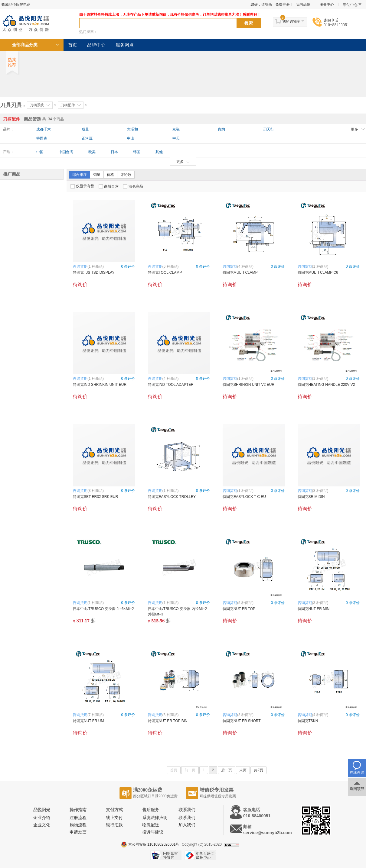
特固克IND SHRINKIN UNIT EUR (100, 385)
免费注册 (283, 5)
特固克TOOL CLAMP (165, 273)
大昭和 (132, 129)
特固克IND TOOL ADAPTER (171, 385)
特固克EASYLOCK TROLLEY (172, 497)
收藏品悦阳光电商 (16, 5)
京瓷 (176, 129)
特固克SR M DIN (311, 497)
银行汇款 (114, 825)
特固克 (42, 138)
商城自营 (109, 186)
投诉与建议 (153, 832)
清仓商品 (133, 186)
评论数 (126, 175)
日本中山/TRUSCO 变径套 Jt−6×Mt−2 (103, 609)
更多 (358, 129)
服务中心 (327, 5)
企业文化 (42, 825)
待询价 (80, 284)
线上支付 (114, 818)
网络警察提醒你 (166, 855)
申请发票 (78, 832)
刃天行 (269, 129)
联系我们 (187, 818)
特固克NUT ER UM (88, 721)
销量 (97, 175)
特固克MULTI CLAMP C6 (318, 273)
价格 (110, 175)
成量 (85, 129)
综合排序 (80, 175)
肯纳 (221, 129)
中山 (131, 138)
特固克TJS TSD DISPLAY (94, 273)
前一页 (190, 770)
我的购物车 (291, 21)
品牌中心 (96, 45)
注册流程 (78, 818)
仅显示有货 (82, 186)
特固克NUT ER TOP (239, 609)
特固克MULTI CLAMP (240, 273)
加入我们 (187, 825)
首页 (73, 45)
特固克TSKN (308, 721)
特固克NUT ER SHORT (242, 721)
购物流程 (78, 825)
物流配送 (151, 825)
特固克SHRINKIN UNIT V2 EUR (248, 385)
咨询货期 (80, 266)
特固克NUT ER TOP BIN (168, 721)
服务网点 (125, 45)
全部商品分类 (25, 45)
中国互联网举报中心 (200, 855)
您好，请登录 (261, 5)
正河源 (87, 138)
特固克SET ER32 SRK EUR (95, 497)
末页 (243, 770)
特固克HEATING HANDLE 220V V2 (326, 385)
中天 (176, 138)
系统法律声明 (155, 818)
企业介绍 (42, 818)
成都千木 (44, 129)
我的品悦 (303, 5)
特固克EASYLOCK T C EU (244, 497)
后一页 (227, 770)
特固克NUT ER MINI (314, 609)
